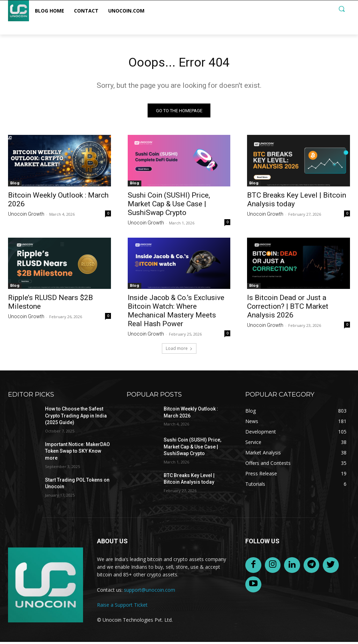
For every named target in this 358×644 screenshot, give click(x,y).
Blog (15, 185)
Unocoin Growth (26, 216)
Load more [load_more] (179, 350)
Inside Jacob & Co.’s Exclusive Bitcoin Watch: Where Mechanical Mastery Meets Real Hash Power (176, 313)
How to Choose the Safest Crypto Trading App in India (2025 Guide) (76, 418)
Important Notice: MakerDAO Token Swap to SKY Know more (77, 453)
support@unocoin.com (150, 592)
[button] (342, 9)
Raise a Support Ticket (122, 607)
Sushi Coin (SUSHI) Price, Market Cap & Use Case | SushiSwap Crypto (169, 206)
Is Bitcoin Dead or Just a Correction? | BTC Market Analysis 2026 (288, 308)
